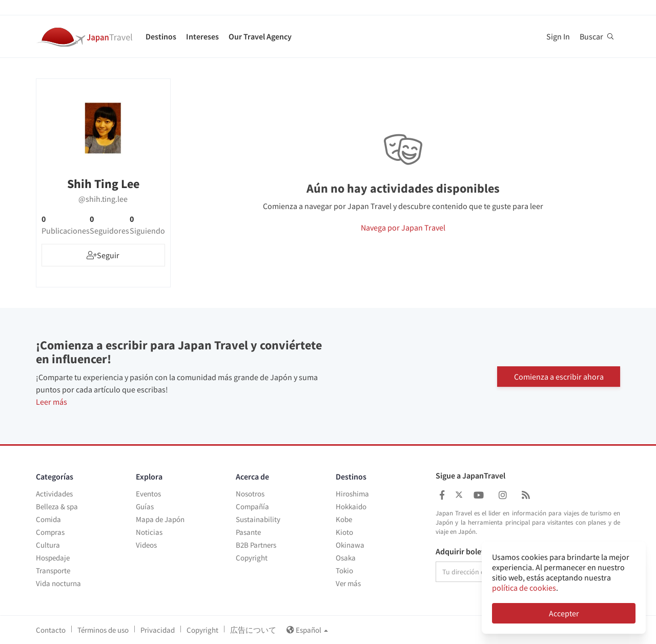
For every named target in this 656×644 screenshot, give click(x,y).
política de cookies (524, 588)
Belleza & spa (57, 506)
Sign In (558, 36)
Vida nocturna (58, 583)
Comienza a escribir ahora (559, 376)
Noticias (149, 532)
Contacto (51, 630)
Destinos (161, 36)
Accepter (564, 613)
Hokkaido (351, 506)
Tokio (344, 570)
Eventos (148, 494)
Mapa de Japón (160, 519)
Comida (48, 519)
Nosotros (250, 494)
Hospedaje (53, 558)
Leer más (52, 402)
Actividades (54, 494)
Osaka (346, 558)
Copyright (252, 558)
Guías (145, 506)
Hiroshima (352, 494)
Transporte (53, 570)
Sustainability (258, 519)
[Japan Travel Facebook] (442, 495)
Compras (50, 532)
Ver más (348, 583)
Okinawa (350, 545)
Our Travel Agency (260, 36)
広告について (253, 630)
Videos (146, 545)
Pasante (248, 532)
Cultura (48, 545)
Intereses (202, 36)
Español (307, 630)
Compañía (252, 506)
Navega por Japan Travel (403, 227)
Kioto (344, 532)
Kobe (344, 519)
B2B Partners (256, 545)
